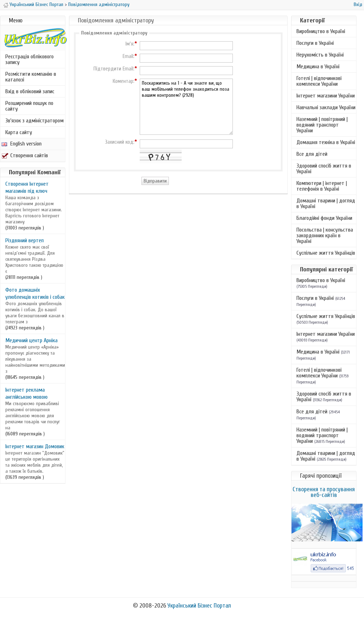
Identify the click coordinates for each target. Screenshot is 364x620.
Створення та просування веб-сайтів (324, 492)
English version (22, 144)
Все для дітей (312, 154)
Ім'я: (130, 44)
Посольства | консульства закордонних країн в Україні (325, 235)
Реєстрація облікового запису (30, 59)
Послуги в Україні (315, 43)
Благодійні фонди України (324, 218)
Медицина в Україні (318, 67)
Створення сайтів (25, 155)
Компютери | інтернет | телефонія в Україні (322, 186)
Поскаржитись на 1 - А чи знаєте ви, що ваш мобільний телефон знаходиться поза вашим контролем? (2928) (186, 107)
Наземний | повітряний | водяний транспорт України (322, 125)
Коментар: (124, 81)
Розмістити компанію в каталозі (31, 77)
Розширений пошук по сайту (29, 106)
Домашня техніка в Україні (326, 142)
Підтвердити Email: (114, 69)
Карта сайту (19, 132)
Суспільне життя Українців (326, 253)
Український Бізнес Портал (36, 4)
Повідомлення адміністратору (99, 4)
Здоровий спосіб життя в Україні (324, 169)
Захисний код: (120, 142)
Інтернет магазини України (326, 96)
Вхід (358, 4)
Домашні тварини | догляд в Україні (326, 203)
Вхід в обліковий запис (30, 91)
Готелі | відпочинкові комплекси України (319, 81)
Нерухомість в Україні (320, 55)
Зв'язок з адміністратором (34, 121)
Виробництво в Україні (321, 31)
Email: (129, 57)
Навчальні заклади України (326, 107)
